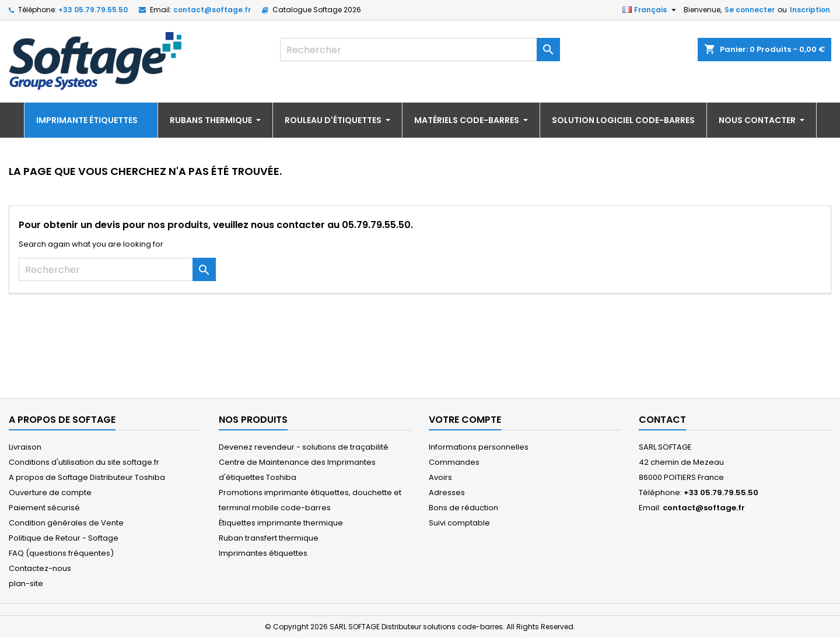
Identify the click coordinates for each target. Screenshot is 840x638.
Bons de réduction (463, 508)
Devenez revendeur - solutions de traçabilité (304, 447)
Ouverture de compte (50, 492)
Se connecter (750, 10)
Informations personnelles (479, 447)
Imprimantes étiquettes (263, 553)
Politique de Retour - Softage (64, 538)
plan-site (26, 583)
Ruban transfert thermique (269, 538)
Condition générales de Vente (66, 523)
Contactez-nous (40, 568)
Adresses (447, 492)
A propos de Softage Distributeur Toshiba (87, 477)
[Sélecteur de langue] (651, 10)
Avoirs (440, 477)
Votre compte (465, 420)
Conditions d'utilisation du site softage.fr (84, 462)
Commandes (454, 462)
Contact (662, 420)
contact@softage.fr (212, 10)
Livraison (25, 447)
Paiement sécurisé (44, 508)
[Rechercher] (420, 50)
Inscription (810, 10)
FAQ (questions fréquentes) (61, 553)
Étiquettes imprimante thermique (281, 523)
